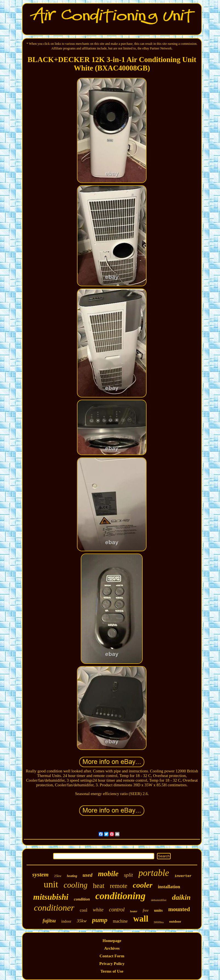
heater (134, 911)
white (98, 910)
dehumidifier (159, 900)
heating (72, 876)
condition (82, 899)
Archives (112, 948)
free (146, 910)
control (117, 910)
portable (154, 873)
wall (141, 919)
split (128, 875)
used (88, 875)
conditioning (120, 896)
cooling (75, 885)
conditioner (54, 908)
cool (84, 910)
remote (119, 886)
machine (120, 921)
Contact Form (112, 956)
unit (51, 884)
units (158, 910)
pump (100, 920)
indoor (66, 921)
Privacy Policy (112, 964)
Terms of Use (112, 971)
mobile (108, 874)
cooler (143, 885)
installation (169, 887)
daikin (181, 897)
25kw (58, 876)
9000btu (159, 922)
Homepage (112, 941)
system (41, 874)
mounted (179, 909)
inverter (183, 876)
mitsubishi (51, 897)
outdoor (175, 921)
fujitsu (49, 921)
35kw (82, 921)
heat (99, 886)
